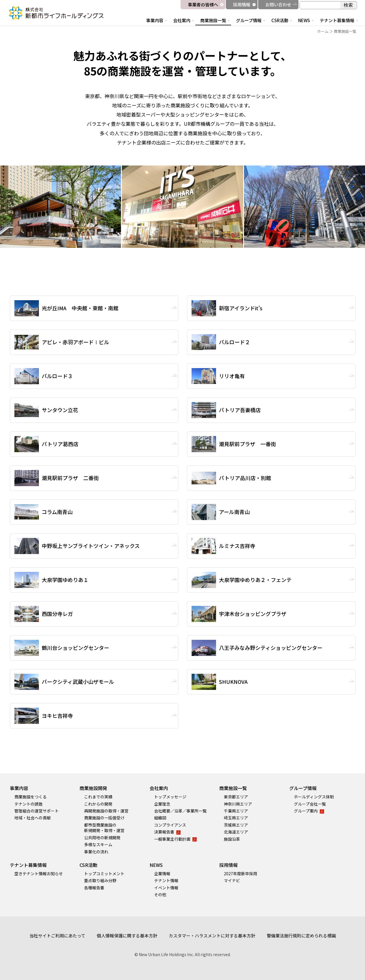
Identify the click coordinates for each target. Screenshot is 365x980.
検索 (348, 5)
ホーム (323, 31)
